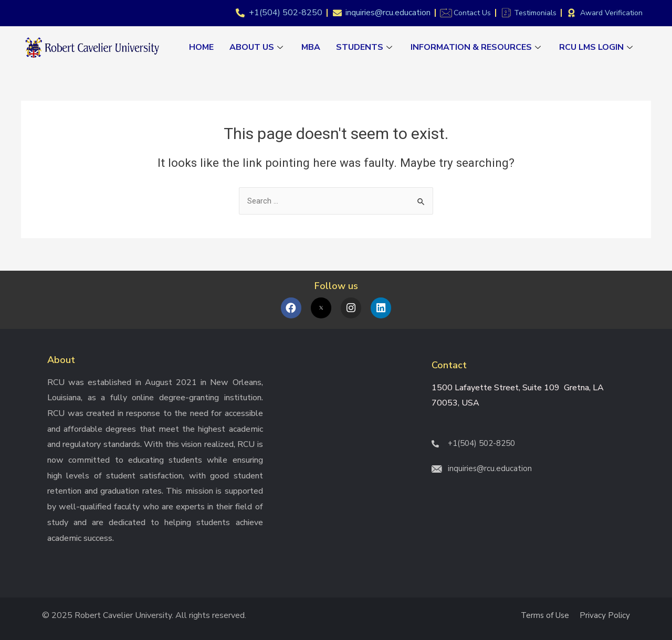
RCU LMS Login (597, 47)
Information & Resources (477, 47)
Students (365, 47)
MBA (311, 47)
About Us (258, 47)
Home (201, 47)
